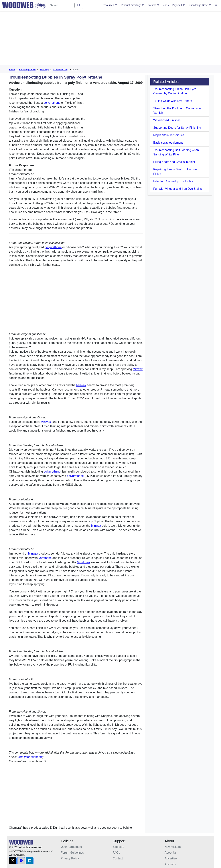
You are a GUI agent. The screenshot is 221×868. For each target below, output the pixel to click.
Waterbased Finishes (167, 120)
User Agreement (71, 847)
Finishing (44, 70)
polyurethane (52, 103)
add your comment (30, 757)
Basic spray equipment (168, 143)
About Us (171, 853)
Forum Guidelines (72, 853)
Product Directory (133, 5)
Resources (109, 5)
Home (12, 70)
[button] (13, 861)
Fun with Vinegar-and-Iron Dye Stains (178, 189)
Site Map (118, 847)
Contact (118, 858)
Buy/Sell (179, 5)
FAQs (116, 853)
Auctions (170, 864)
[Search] (62, 5)
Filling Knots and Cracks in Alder (174, 162)
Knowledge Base (200, 5)
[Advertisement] (110, 39)
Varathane (45, 558)
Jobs (166, 5)
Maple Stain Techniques (169, 135)
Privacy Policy (70, 858)
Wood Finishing (61, 70)
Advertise (171, 858)
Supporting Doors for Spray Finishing (177, 128)
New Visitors (173, 847)
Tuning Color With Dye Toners (173, 101)
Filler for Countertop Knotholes (173, 181)
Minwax (138, 369)
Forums (154, 5)
